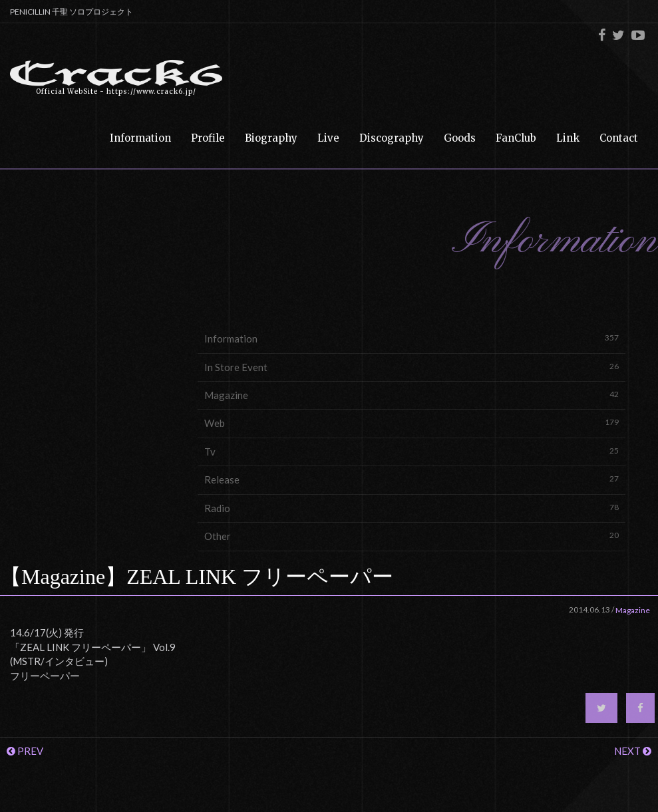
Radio (411, 508)
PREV (25, 751)
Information (411, 338)
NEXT (633, 751)
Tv (411, 451)
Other (411, 536)
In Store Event (411, 367)
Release (411, 479)
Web (411, 423)
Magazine (411, 395)
